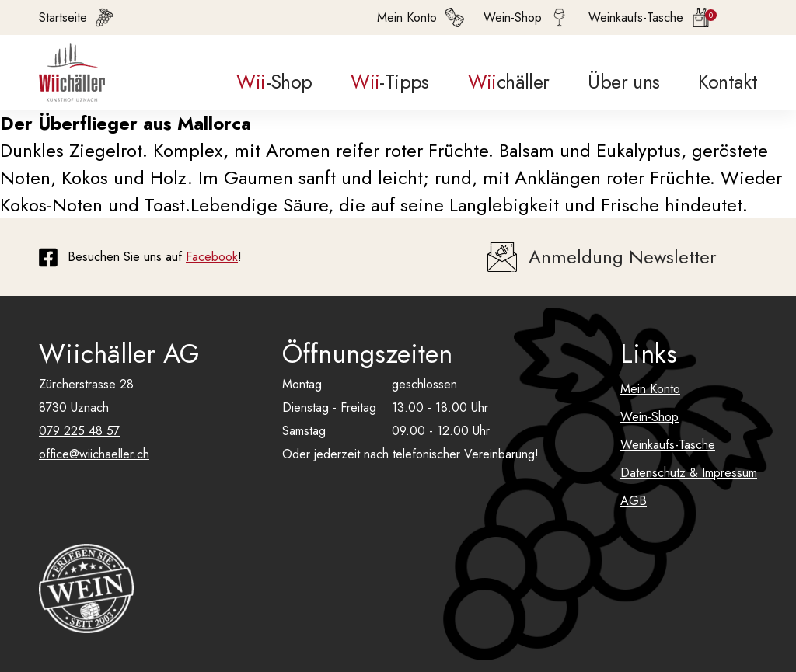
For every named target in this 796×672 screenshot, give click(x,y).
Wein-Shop (649, 417)
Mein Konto (650, 389)
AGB (634, 501)
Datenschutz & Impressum (689, 473)
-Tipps (389, 82)
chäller (509, 82)
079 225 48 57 (79, 431)
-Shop (274, 82)
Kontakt (728, 82)
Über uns (623, 82)
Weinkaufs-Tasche (668, 445)
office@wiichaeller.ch (94, 454)
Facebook (212, 257)
